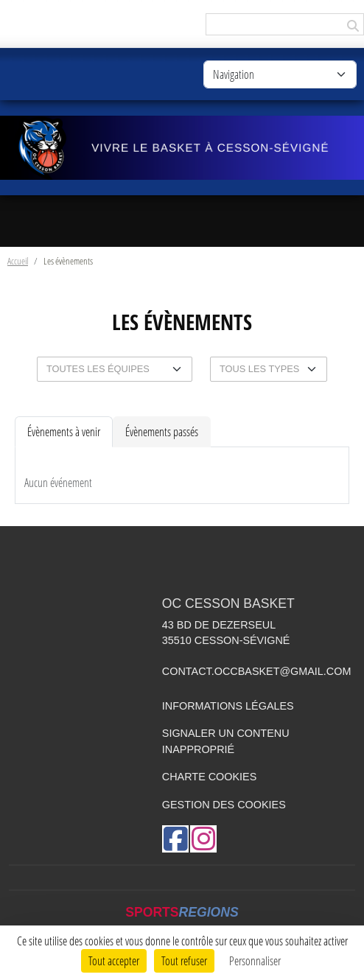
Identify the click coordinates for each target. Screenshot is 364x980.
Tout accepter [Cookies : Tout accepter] (114, 960)
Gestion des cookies (224, 805)
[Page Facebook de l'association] (175, 839)
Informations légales (228, 706)
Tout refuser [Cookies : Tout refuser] (184, 960)
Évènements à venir (64, 431)
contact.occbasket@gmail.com (257, 671)
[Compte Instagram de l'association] (203, 839)
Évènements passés (162, 431)
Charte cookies (209, 777)
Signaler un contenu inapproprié (226, 741)
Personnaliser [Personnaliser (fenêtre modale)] (255, 960)
